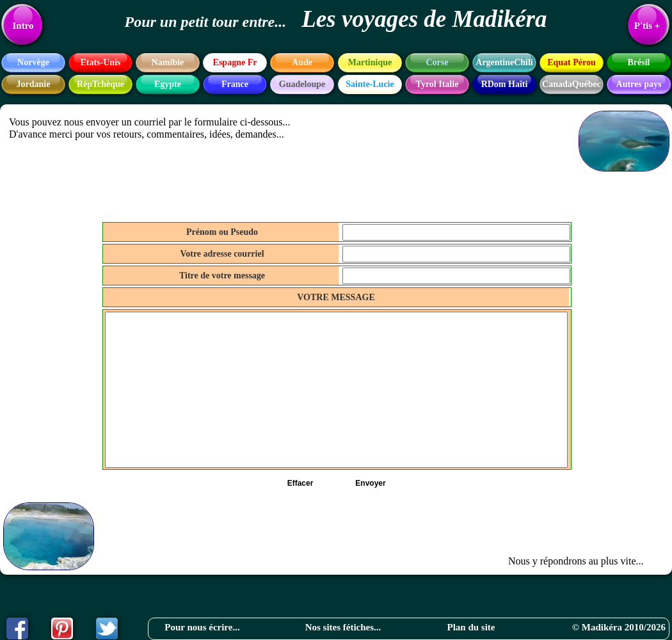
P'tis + (647, 26)
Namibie (168, 62)
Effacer (300, 483)
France (235, 84)
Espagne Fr (235, 62)
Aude (302, 62)
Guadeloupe (302, 84)
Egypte (168, 84)
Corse (437, 62)
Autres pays (639, 84)
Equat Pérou (572, 62)
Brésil (639, 62)
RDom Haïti (505, 84)
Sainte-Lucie (370, 84)
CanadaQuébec (572, 84)
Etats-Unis (100, 62)
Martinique (370, 62)
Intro (23, 26)
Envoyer (370, 483)
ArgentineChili (504, 62)
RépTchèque (100, 84)
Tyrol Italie (437, 84)
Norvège (33, 62)
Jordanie (34, 84)
